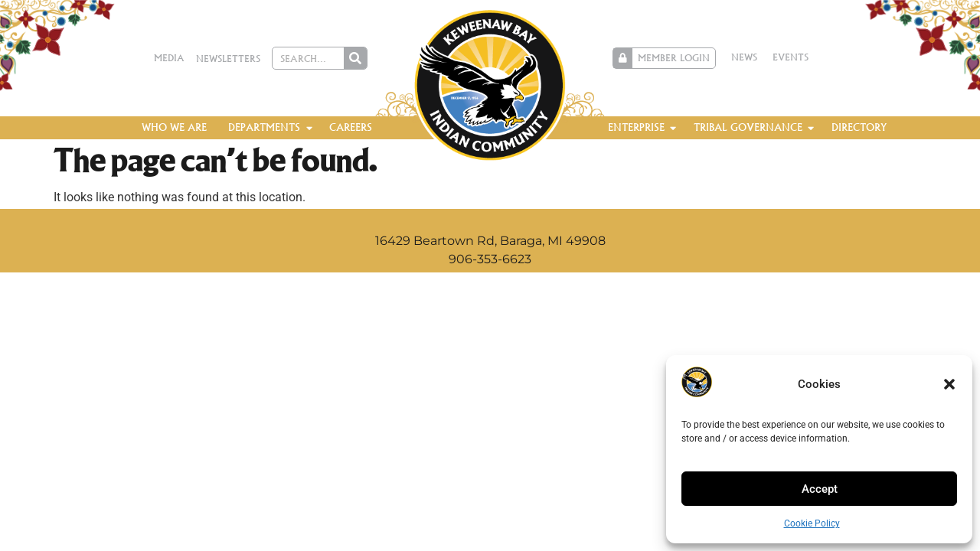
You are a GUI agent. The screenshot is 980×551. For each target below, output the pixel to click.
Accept (820, 489)
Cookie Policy (812, 523)
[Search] (355, 58)
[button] (949, 384)
